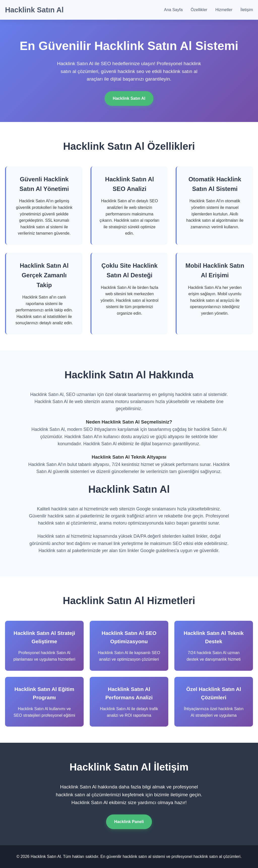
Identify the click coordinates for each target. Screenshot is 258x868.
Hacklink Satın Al (34, 10)
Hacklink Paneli (129, 822)
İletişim (247, 10)
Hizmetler (224, 10)
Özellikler (199, 10)
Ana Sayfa (173, 10)
